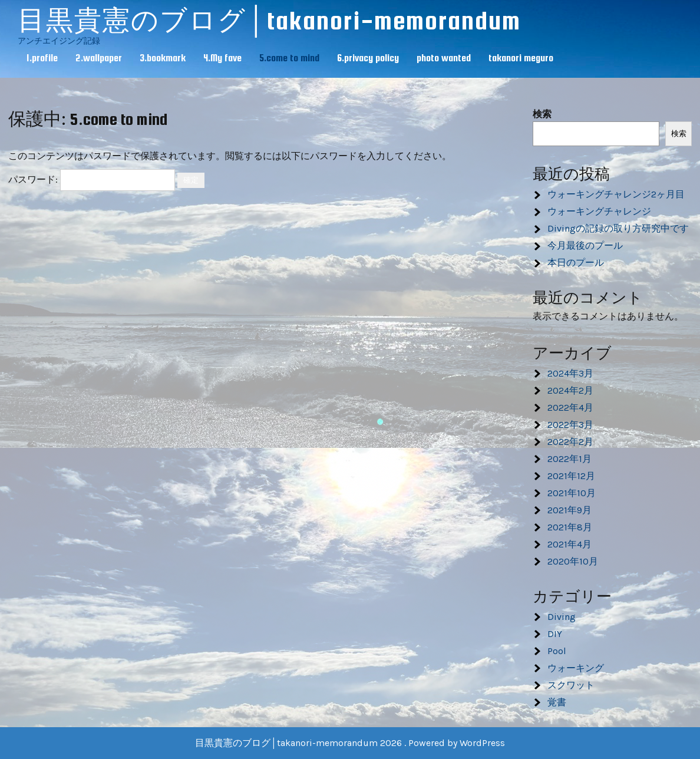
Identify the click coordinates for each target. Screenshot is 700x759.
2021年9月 (569, 510)
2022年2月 (570, 442)
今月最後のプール (585, 245)
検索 (542, 114)
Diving (562, 617)
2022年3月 (570, 425)
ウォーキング (576, 668)
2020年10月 (573, 561)
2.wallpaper (99, 58)
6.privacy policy (368, 58)
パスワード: (92, 179)
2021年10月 (572, 493)
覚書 (557, 702)
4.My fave (222, 58)
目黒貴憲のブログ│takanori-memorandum (269, 20)
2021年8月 (570, 527)
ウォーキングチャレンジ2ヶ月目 (616, 194)
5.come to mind (289, 58)
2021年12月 (571, 476)
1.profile (42, 58)
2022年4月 (570, 407)
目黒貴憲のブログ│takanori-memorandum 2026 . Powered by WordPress (350, 743)
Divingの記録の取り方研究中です (618, 228)
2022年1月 (569, 459)
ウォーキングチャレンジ (599, 211)
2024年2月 (570, 390)
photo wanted (444, 58)
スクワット (571, 685)
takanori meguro (521, 58)
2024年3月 (570, 373)
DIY (555, 634)
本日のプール (576, 263)
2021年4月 (569, 544)
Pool (557, 651)
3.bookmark (163, 58)
